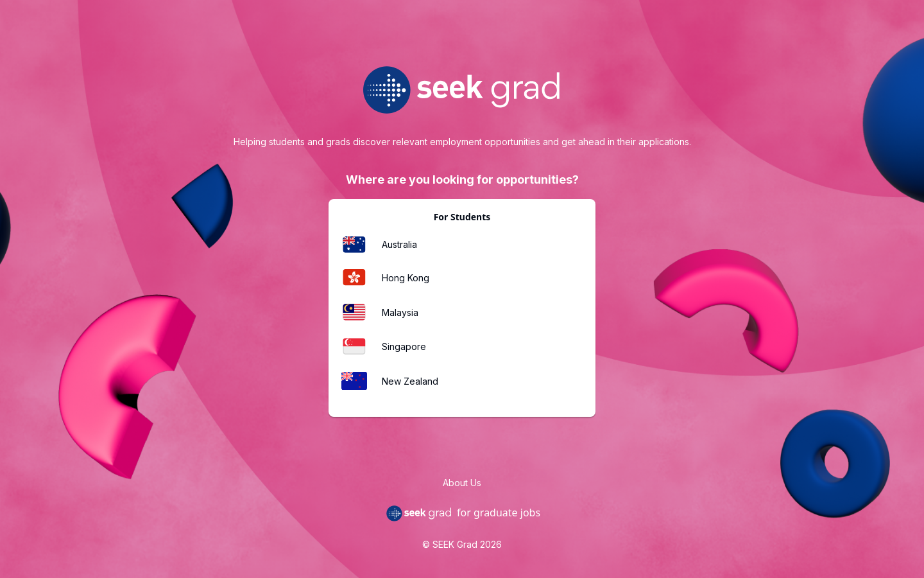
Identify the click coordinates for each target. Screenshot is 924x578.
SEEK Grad (455, 544)
